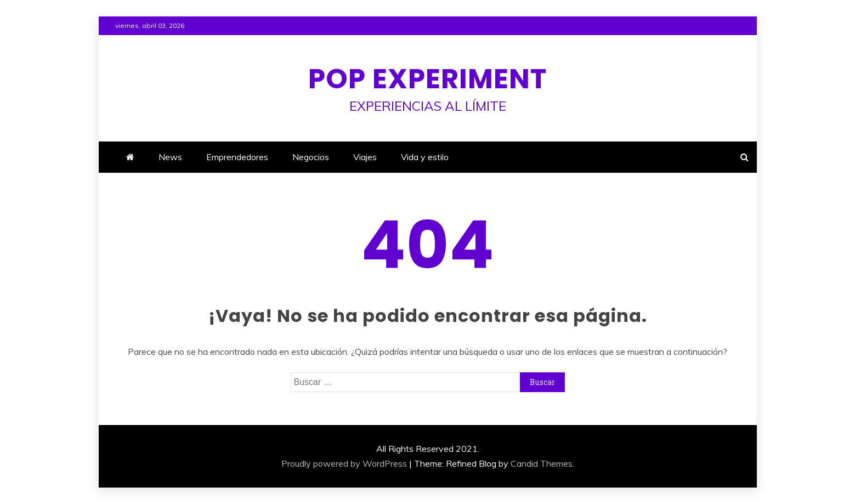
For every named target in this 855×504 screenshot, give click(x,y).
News (170, 157)
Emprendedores (237, 157)
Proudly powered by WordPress (344, 463)
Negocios (311, 157)
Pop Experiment (427, 79)
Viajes (365, 157)
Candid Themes (542, 463)
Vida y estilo (425, 157)
